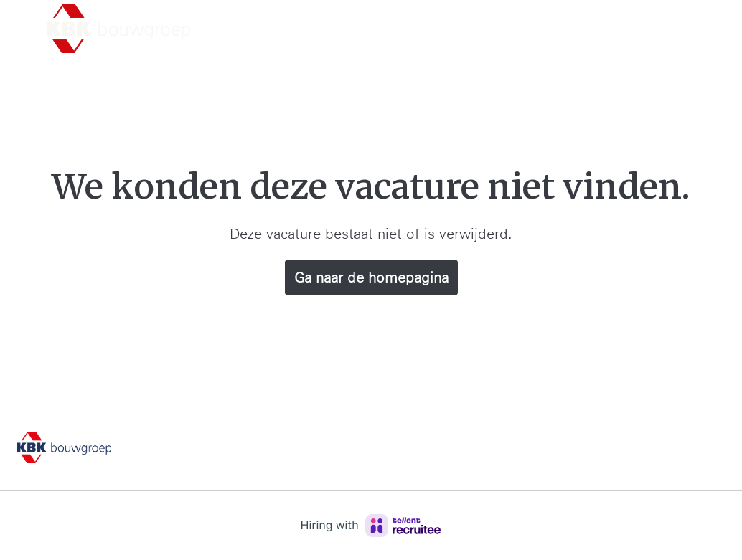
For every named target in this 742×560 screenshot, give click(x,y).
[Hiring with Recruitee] (371, 526)
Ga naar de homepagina (371, 277)
